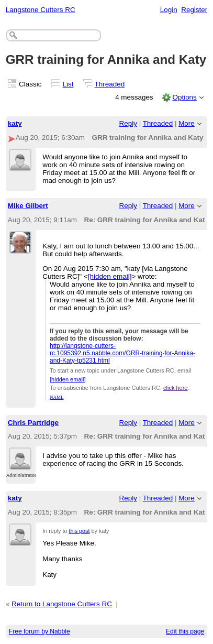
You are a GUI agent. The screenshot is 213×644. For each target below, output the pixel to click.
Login (169, 10)
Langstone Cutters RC (41, 10)
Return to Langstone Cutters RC (62, 604)
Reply (128, 123)
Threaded (110, 84)
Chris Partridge (33, 423)
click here (175, 388)
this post (79, 531)
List (68, 84)
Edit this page (185, 631)
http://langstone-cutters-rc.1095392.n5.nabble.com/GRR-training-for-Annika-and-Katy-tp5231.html (122, 353)
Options (184, 97)
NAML (57, 397)
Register (194, 10)
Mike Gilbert (28, 206)
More (187, 123)
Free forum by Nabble (40, 631)
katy (15, 123)
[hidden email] (110, 276)
